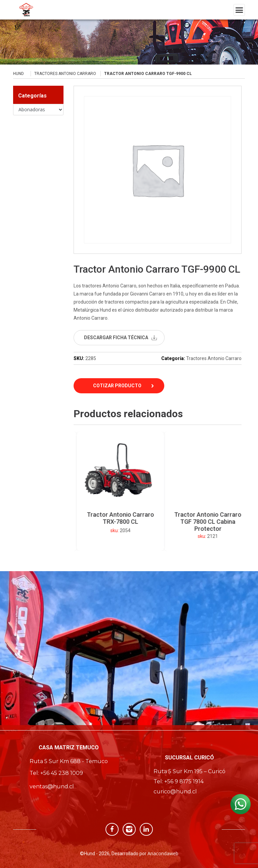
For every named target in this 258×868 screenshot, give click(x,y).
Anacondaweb (163, 853)
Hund (18, 74)
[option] (138, 491)
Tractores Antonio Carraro (65, 74)
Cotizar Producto (117, 386)
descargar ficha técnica (116, 338)
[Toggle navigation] (239, 10)
